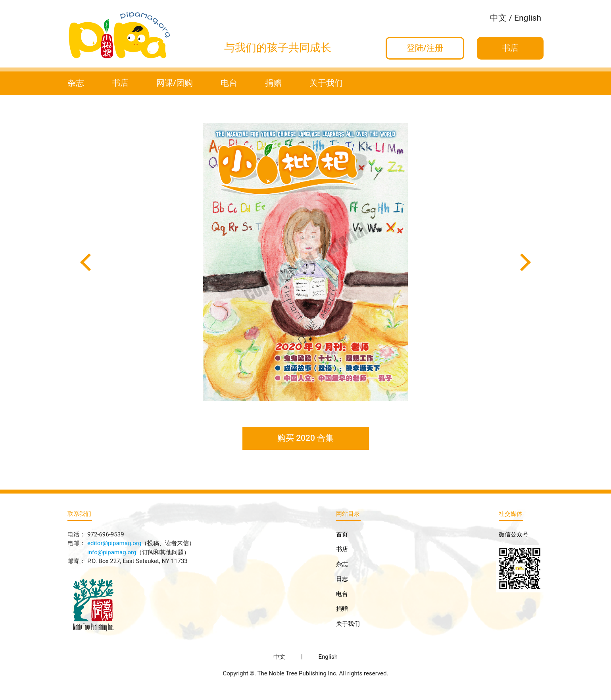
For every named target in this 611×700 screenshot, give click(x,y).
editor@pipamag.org (114, 543)
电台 (229, 83)
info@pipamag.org (112, 552)
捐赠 (273, 83)
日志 (342, 579)
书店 (120, 83)
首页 (342, 534)
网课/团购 (175, 83)
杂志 (76, 83)
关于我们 (326, 83)
